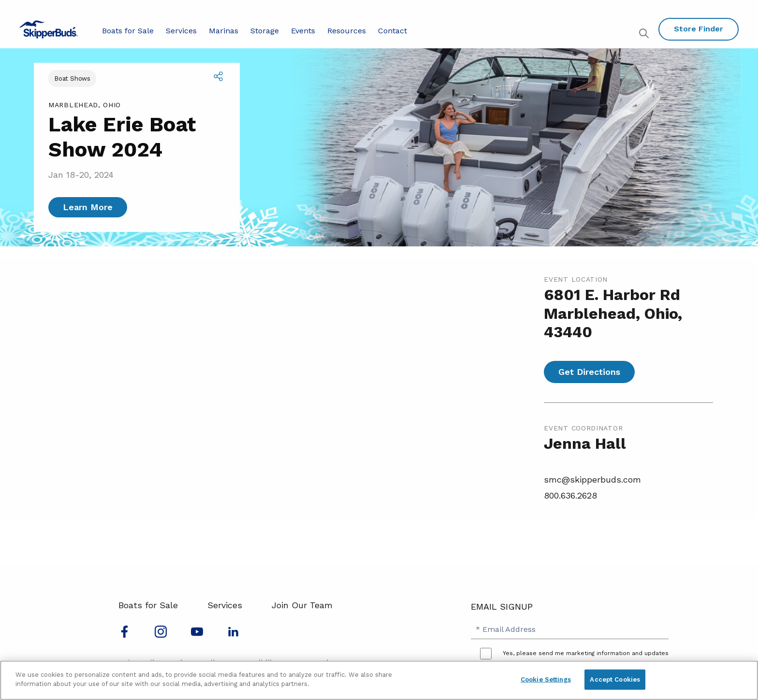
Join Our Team (302, 605)
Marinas (224, 31)
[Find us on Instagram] (161, 635)
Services (181, 31)
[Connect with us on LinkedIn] (233, 635)
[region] (379, 680)
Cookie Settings (546, 679)
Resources (347, 31)
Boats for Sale (128, 31)
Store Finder (699, 29)
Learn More (88, 207)
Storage (265, 31)
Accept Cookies (615, 679)
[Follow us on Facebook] (124, 635)
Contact (393, 31)
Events (303, 31)
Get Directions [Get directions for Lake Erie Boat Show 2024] (589, 372)
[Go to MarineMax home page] (49, 29)
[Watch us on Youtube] (197, 635)
